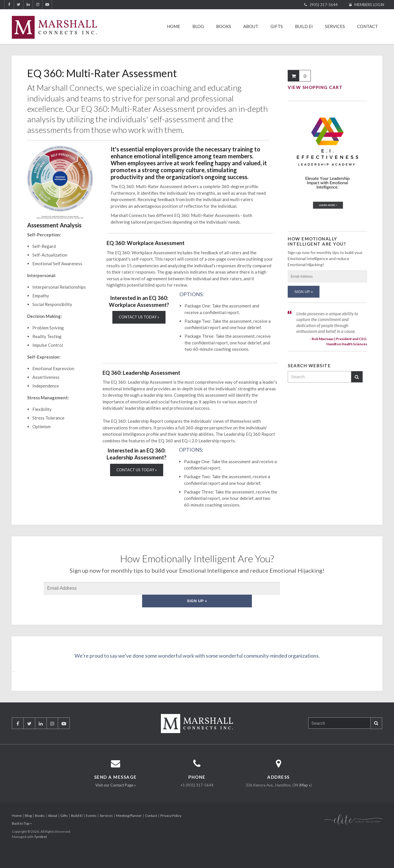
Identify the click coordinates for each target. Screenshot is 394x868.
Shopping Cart (293, 76)
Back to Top (22, 838)
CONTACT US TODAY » (139, 317)
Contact (367, 26)
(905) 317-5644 (324, 5)
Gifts (277, 26)
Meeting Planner (129, 830)
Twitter (18, 5)
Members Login (369, 5)
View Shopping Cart (315, 87)
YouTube (47, 5)
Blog (198, 26)
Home (174, 26)
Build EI (304, 26)
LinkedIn (28, 5)
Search (357, 377)
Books (224, 26)
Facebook (9, 5)
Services (335, 26)
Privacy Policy (171, 830)
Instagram (38, 5)
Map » (305, 799)
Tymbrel (40, 851)
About (251, 26)
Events (91, 830)
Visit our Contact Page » (116, 799)
